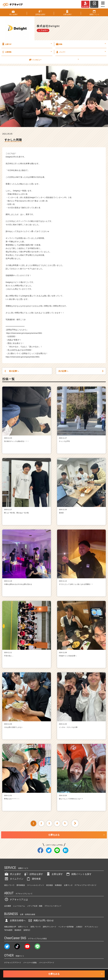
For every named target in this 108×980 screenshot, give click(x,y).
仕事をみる (54, 835)
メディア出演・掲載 (35, 906)
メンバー (81, 52)
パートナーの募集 (30, 963)
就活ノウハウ (9, 885)
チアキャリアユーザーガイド (85, 885)
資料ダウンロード (49, 927)
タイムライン (14, 879)
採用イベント (23, 927)
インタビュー (54, 60)
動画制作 (18, 930)
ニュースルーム (19, 906)
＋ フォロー (43, 30)
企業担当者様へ (15, 920)
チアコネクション (91, 927)
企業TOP (27, 44)
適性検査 (33, 879)
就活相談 (49, 885)
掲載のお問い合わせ (41, 920)
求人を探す (13, 874)
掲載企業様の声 (10, 927)
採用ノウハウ (36, 927)
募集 (81, 44)
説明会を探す (33, 874)
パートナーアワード (47, 963)
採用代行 (27, 930)
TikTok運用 (8, 930)
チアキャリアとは (16, 900)
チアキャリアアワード (13, 963)
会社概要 (8, 906)
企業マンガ (68, 885)
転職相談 (58, 885)
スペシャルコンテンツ (36, 885)
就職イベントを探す (79, 874)
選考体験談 (21, 885)
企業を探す (54, 874)
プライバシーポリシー (53, 906)
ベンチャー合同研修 (66, 927)
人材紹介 (79, 927)
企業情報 (27, 52)
